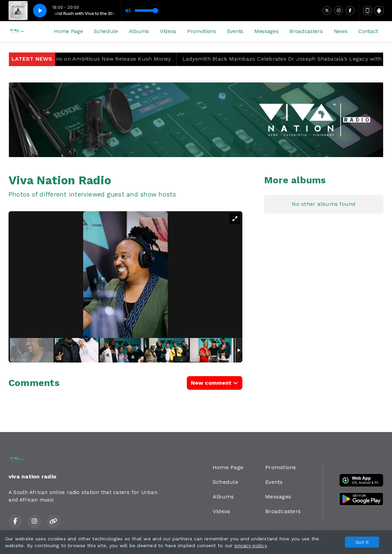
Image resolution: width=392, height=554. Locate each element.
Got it (362, 542)
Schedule (106, 31)
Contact (368, 31)
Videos (168, 31)
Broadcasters (306, 31)
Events (235, 31)
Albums (139, 31)
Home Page (68, 31)
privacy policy (251, 545)
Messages (266, 31)
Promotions (202, 31)
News (341, 31)
